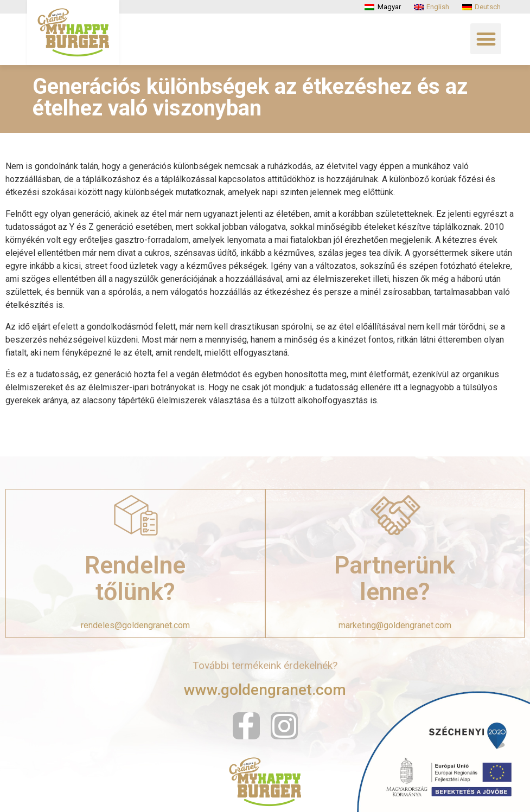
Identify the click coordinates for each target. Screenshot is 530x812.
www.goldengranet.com (265, 690)
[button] (486, 39)
